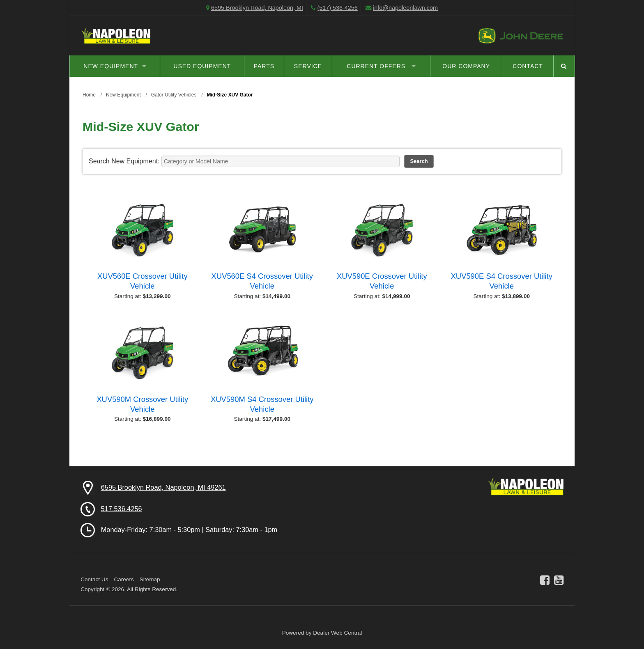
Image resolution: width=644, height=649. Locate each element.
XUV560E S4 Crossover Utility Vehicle (262, 281)
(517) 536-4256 (337, 8)
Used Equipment (202, 66)
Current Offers (381, 66)
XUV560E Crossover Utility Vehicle (143, 281)
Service (308, 66)
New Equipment (115, 66)
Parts (264, 66)
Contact (528, 66)
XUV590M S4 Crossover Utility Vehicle (262, 404)
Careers (124, 579)
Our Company (466, 66)
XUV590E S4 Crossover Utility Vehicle (502, 281)
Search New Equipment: (124, 161)
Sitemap (150, 579)
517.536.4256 (122, 508)
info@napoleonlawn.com (405, 8)
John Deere (521, 36)
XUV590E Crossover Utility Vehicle (382, 281)
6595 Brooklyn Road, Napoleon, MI (257, 8)
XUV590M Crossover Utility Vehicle (142, 404)
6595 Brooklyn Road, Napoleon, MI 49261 (163, 487)
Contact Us (94, 579)
